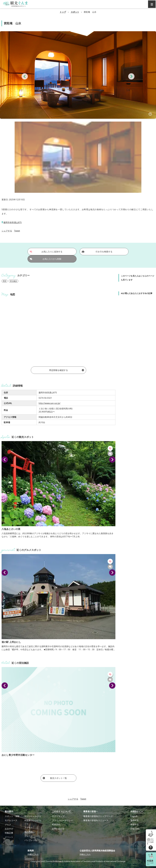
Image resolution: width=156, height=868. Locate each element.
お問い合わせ (58, 829)
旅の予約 (29, 832)
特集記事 (9, 833)
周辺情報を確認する (67, 370)
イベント (9, 837)
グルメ (8, 825)
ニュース (29, 836)
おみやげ (9, 829)
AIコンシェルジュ (33, 816)
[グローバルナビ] (152, 4)
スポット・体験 (12, 816)
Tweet (17, 231)
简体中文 (135, 825)
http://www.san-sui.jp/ (49, 403)
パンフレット (31, 840)
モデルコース (11, 820)
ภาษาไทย (135, 829)
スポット (75, 12)
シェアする (7, 231)
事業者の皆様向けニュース (96, 820)
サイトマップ (58, 816)
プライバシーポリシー (62, 820)
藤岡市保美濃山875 (12, 222)
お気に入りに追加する (46, 252)
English (134, 816)
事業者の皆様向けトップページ (98, 816)
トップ (63, 12)
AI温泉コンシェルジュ (33, 822)
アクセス (29, 828)
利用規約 (56, 825)
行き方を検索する (97, 252)
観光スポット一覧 (55, 778)
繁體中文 (135, 820)
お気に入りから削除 (46, 259)
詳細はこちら (33, 854)
